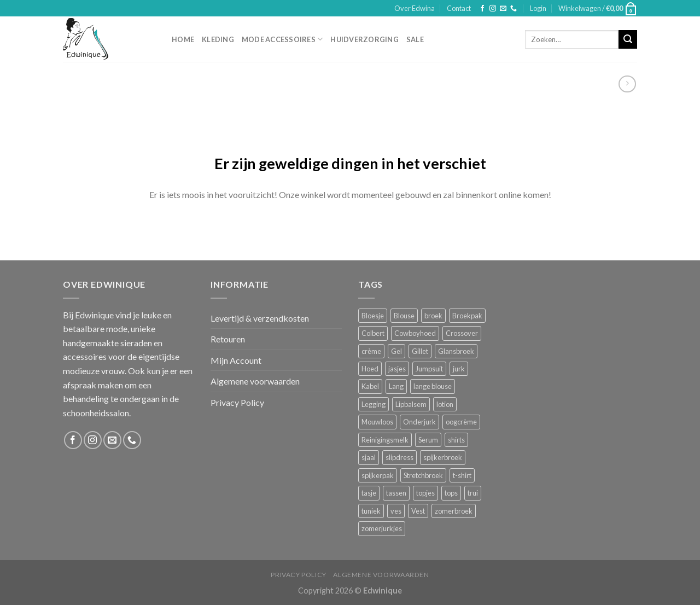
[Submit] (628, 39)
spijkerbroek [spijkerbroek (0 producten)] (443, 457)
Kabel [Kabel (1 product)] (370, 386)
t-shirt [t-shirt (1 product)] (462, 475)
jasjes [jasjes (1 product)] (397, 369)
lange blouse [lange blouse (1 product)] (433, 386)
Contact (459, 8)
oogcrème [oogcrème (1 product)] (461, 422)
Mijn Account (236, 360)
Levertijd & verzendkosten (260, 318)
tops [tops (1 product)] (451, 493)
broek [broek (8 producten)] (433, 316)
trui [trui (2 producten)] (473, 493)
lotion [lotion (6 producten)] (445, 404)
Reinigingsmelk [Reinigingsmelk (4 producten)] (385, 440)
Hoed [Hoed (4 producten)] (370, 369)
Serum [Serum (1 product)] (428, 440)
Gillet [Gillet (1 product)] (420, 351)
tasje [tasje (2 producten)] (369, 493)
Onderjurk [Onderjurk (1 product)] (419, 422)
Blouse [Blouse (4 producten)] (404, 316)
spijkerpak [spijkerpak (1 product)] (378, 475)
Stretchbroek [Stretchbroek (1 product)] (423, 475)
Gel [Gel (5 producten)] (396, 351)
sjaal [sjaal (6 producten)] (369, 457)
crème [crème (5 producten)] (371, 351)
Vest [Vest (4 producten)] (418, 511)
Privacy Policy (237, 402)
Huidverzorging (364, 39)
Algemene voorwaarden (255, 381)
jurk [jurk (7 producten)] (459, 369)
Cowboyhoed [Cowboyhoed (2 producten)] (415, 333)
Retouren (228, 339)
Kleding (218, 39)
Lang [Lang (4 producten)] (396, 386)
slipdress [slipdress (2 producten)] (399, 457)
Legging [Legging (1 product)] (374, 404)
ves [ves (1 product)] (396, 511)
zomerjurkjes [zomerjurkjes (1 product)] (382, 528)
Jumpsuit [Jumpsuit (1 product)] (429, 369)
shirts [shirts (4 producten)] (456, 440)
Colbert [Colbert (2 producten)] (373, 333)
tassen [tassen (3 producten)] (396, 493)
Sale (415, 39)
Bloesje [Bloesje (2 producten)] (373, 316)
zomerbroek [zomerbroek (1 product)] (454, 511)
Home (183, 39)
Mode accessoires (282, 39)
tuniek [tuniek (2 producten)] (371, 511)
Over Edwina (415, 8)
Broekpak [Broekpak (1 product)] (467, 316)
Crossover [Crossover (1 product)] (462, 333)
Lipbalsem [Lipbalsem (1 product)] (411, 404)
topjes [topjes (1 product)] (425, 493)
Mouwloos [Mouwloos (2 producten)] (377, 422)
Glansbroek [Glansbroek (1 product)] (456, 351)
